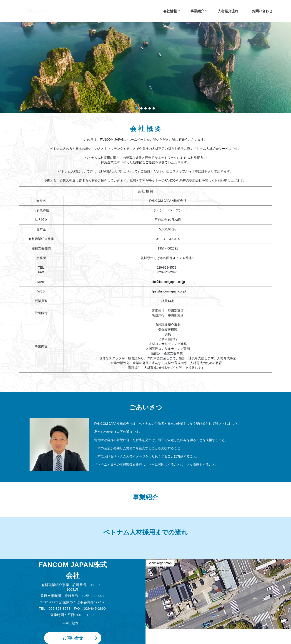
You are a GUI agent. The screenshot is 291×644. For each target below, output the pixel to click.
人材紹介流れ (228, 11)
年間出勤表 (73, 623)
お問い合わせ (262, 11)
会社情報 (170, 11)
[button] (137, 108)
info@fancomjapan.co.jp (168, 282)
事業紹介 (197, 11)
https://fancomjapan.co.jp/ (168, 291)
